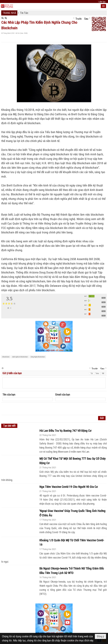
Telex (97, 373)
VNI (103, 373)
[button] (103, 6)
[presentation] (21, 409)
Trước (79, 18)
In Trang (2, 368)
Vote (104, 298)
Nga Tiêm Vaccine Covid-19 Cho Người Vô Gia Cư (69, 487)
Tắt (92, 373)
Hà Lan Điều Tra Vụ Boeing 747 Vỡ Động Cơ (65, 431)
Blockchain (6, 357)
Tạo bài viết (9, 426)
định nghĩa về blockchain (20, 357)
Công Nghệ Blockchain (38, 357)
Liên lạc (102, 2)
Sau (86, 18)
